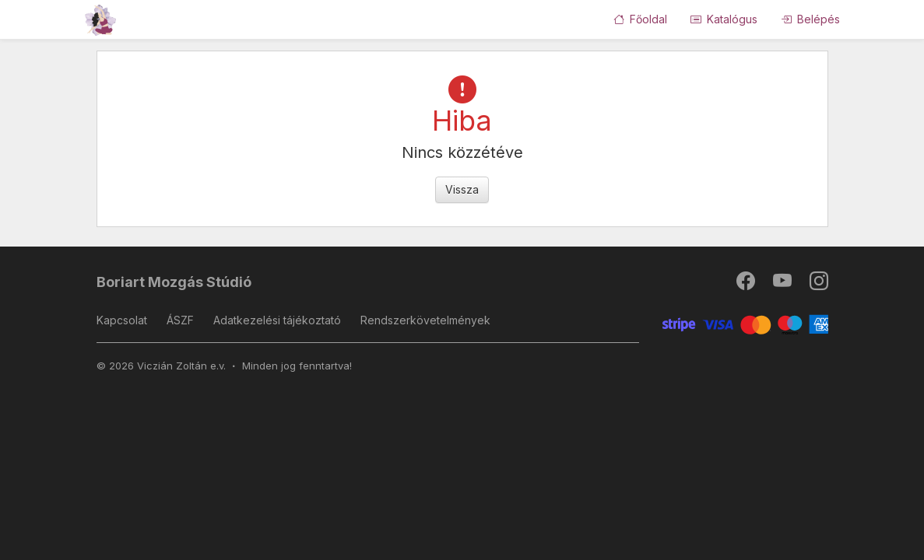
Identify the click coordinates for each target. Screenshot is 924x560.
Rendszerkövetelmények (425, 320)
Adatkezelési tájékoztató (277, 320)
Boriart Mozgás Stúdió (174, 282)
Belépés (810, 19)
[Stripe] (745, 323)
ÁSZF (180, 320)
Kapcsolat (122, 320)
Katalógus (724, 19)
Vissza (462, 189)
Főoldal (640, 19)
